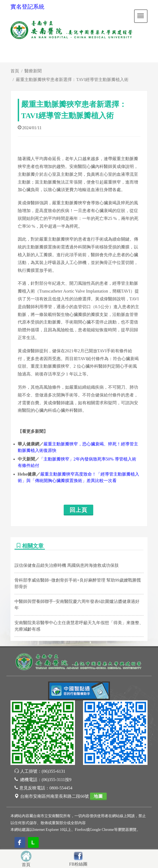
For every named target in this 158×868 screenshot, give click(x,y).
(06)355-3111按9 (57, 780)
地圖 (98, 796)
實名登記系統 (27, 7)
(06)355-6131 (53, 771)
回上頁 (78, 510)
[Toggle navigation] (141, 16)
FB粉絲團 (78, 864)
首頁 (15, 71)
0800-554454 (61, 788)
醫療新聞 (33, 71)
